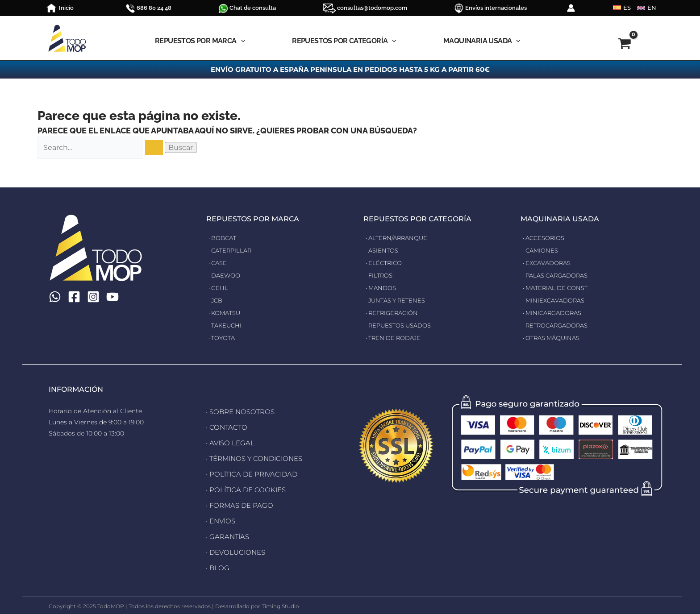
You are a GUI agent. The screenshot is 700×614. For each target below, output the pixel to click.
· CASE (219, 263)
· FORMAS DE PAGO (237, 502)
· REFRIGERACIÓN (394, 313)
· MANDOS (382, 288)
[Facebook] (76, 297)
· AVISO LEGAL (229, 441)
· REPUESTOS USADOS (402, 325)
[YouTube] (118, 297)
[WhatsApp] (55, 297)
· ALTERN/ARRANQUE (399, 238)
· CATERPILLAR (232, 250)
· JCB (216, 300)
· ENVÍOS (220, 516)
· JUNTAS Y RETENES (398, 300)
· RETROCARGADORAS (558, 325)
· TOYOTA (223, 338)
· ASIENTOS (383, 250)
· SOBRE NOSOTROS (238, 411)
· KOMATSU (226, 313)
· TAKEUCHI (226, 325)
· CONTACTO (225, 427)
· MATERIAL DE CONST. (559, 288)
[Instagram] (97, 297)
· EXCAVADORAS (549, 263)
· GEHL (219, 288)
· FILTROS (380, 275)
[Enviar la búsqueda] (154, 148)
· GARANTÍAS (226, 531)
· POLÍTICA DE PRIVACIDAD (249, 471)
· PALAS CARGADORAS (559, 275)
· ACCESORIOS (546, 238)
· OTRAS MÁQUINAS (554, 338)
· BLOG (217, 561)
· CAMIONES (542, 250)
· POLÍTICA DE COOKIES (243, 486)
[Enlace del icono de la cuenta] (571, 8)
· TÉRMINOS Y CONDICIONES (251, 456)
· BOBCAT (224, 238)
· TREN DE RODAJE (396, 338)
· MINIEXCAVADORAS (556, 300)
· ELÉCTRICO (385, 263)
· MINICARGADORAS (555, 313)
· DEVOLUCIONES (233, 546)
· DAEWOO (226, 275)
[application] (241, 41)
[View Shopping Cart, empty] (607, 45)
